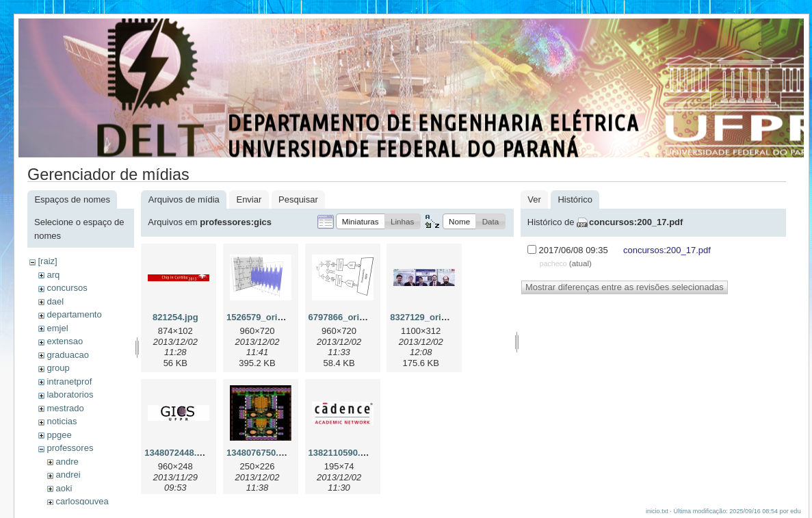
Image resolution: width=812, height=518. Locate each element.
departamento (74, 314)
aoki (64, 488)
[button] (361, 221)
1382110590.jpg (341, 453)
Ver (534, 199)
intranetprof (69, 381)
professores (70, 448)
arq (53, 275)
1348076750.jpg (259, 453)
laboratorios (70, 394)
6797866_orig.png (346, 317)
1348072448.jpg (177, 453)
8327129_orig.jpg (426, 317)
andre (67, 462)
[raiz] (47, 261)
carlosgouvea (82, 501)
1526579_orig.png (264, 317)
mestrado (65, 408)
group (58, 368)
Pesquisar (298, 199)
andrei (68, 475)
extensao (65, 341)
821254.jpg (175, 317)
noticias (62, 421)
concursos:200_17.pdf (636, 222)
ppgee (59, 435)
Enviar (249, 199)
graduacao (67, 355)
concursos (67, 288)
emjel (57, 328)
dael (55, 301)
